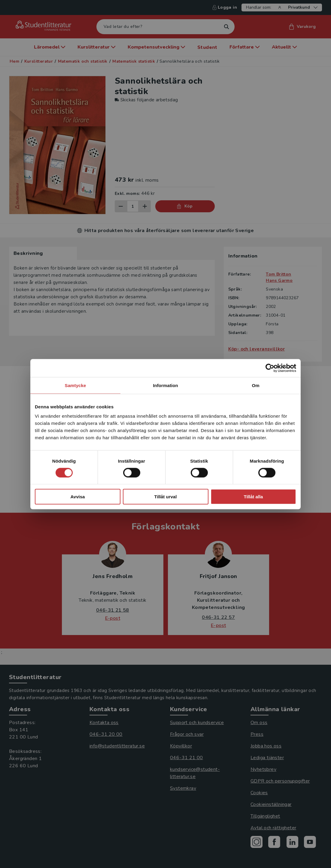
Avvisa (78, 497)
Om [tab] (255, 385)
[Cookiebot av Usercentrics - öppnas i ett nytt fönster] (270, 368)
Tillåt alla (254, 497)
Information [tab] (165, 385)
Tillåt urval (166, 497)
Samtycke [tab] (76, 385)
